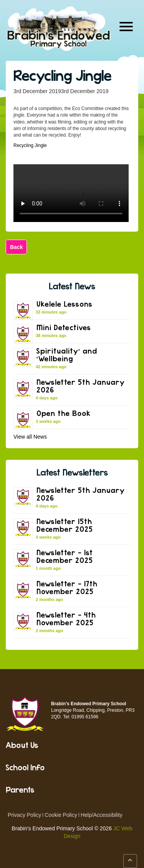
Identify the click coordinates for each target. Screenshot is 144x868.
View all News (30, 437)
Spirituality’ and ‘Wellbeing (67, 355)
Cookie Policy (61, 815)
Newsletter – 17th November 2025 (67, 587)
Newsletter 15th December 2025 (65, 525)
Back (16, 247)
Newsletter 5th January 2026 (81, 386)
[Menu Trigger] (126, 26)
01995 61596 (85, 717)
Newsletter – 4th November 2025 (66, 618)
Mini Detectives (64, 327)
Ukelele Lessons (65, 304)
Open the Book (64, 413)
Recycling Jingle (62, 75)
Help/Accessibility (102, 815)
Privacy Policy (24, 815)
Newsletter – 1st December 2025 (65, 556)
